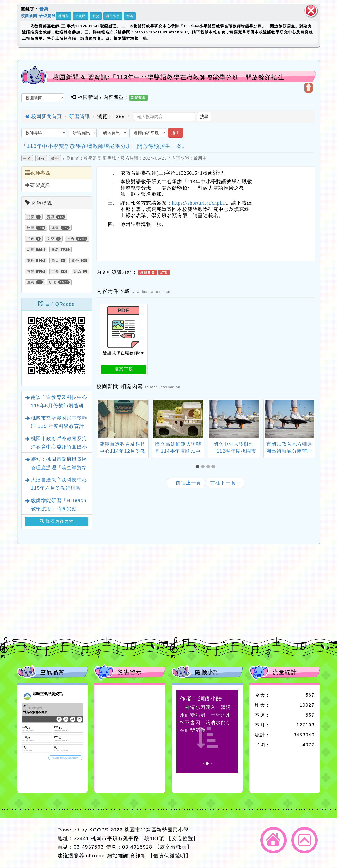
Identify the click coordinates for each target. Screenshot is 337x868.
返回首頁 (273, 840)
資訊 (51, 217)
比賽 (31, 228)
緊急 (77, 271)
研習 (53, 282)
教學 (55, 158)
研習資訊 (80, 116)
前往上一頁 (186, 483)
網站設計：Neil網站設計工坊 (36, 843)
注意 (31, 282)
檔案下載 (124, 369)
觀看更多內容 (57, 521)
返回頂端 (304, 840)
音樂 (44, 9)
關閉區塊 (311, 11)
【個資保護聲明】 (169, 856)
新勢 (96, 16)
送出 (175, 133)
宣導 (31, 271)
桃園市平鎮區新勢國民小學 (157, 830)
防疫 (31, 217)
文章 (51, 239)
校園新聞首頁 (43, 116)
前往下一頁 (225, 483)
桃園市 (63, 16)
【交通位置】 (182, 838)
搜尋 (204, 117)
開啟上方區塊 (308, 88)
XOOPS (99, 830)
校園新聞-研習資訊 (38, 16)
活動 (31, 250)
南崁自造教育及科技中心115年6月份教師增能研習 (59, 406)
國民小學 (113, 16)
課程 (41, 158)
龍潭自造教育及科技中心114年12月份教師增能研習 (123, 451)
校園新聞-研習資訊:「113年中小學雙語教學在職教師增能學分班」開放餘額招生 (169, 77)
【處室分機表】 (173, 847)
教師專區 (38, 173)
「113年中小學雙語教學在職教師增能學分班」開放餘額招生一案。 (104, 146)
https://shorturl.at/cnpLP (199, 203)
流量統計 (285, 672)
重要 (55, 271)
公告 (71, 239)
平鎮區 (81, 16)
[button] (198, 467)
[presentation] (102, 420)
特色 (31, 239)
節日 (55, 260)
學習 (55, 228)
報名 (27, 158)
